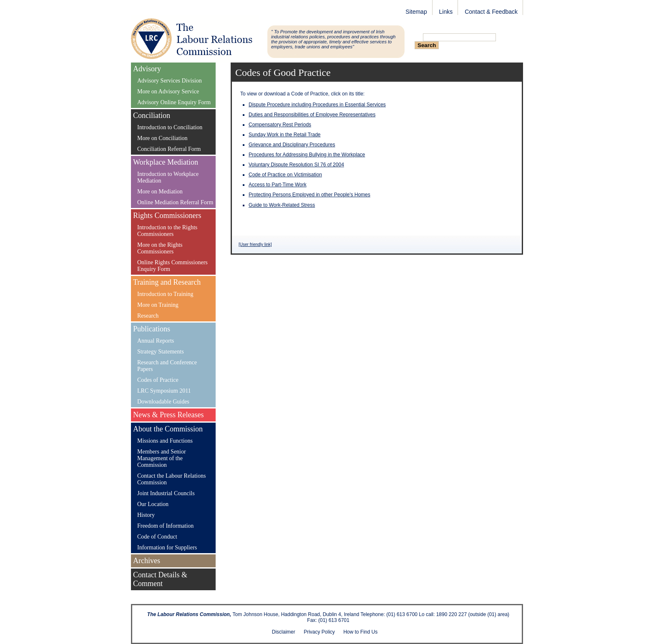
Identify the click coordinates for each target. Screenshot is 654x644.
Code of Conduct (157, 537)
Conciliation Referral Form (169, 149)
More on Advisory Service (168, 91)
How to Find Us (360, 632)
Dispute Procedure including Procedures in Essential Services (317, 105)
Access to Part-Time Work (278, 185)
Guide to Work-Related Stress (282, 205)
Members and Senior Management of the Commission (162, 458)
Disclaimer (284, 632)
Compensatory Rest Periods (280, 125)
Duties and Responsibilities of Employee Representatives (312, 115)
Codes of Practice (158, 380)
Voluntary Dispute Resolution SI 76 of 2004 (296, 165)
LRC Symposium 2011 (164, 391)
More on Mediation (160, 192)
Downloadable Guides (163, 402)
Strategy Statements (161, 352)
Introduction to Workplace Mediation (168, 177)
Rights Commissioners (167, 216)
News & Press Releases (168, 415)
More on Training (158, 305)
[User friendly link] (255, 244)
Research (148, 316)
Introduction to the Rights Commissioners (167, 231)
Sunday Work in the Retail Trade (285, 135)
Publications (152, 329)
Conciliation (152, 115)
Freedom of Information (165, 526)
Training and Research (167, 282)
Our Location (153, 504)
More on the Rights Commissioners (160, 248)
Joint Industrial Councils (166, 493)
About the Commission (168, 429)
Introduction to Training (165, 294)
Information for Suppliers (167, 548)
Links (446, 12)
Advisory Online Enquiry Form (174, 102)
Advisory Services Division (170, 81)
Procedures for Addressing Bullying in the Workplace (307, 155)
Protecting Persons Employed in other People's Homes (309, 195)
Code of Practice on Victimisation (285, 175)
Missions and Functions (165, 441)
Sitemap (416, 12)
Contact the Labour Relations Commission (171, 479)
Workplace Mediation (166, 162)
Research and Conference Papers (167, 366)
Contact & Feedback (491, 12)
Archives (147, 561)
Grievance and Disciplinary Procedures (292, 145)
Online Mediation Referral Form (175, 202)
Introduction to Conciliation (170, 127)
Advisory (147, 69)
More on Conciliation (162, 138)
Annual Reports (156, 341)
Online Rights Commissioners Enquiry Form (172, 266)
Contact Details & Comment (160, 579)
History (146, 515)
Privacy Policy (319, 632)
